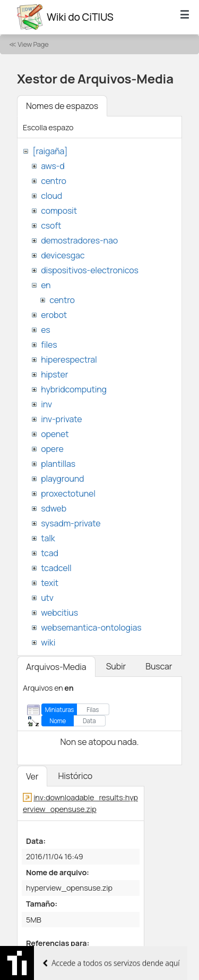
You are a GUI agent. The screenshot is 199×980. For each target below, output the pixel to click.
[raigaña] (50, 151)
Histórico (75, 776)
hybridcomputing (74, 389)
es (45, 330)
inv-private (61, 419)
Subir (116, 666)
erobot (54, 315)
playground (62, 479)
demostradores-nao (79, 240)
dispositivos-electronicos (89, 270)
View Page (33, 44)
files (49, 345)
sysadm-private (71, 523)
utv (47, 598)
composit (59, 211)
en (46, 285)
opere (52, 449)
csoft (51, 225)
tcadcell (56, 568)
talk (48, 538)
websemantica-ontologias (91, 627)
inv (46, 404)
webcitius (59, 613)
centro (54, 181)
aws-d (53, 166)
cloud (51, 196)
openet (55, 434)
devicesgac (63, 255)
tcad (50, 553)
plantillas (58, 464)
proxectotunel (68, 493)
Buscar (159, 666)
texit (50, 583)
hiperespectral (69, 359)
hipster (54, 374)
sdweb (54, 508)
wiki (48, 642)
